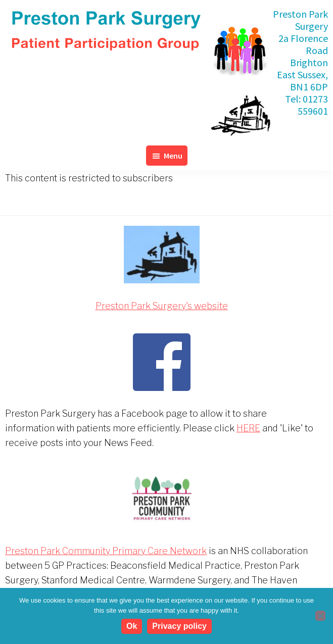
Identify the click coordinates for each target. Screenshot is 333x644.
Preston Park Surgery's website (162, 306)
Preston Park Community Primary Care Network (106, 551)
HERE (248, 428)
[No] (320, 616)
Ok (132, 626)
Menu (173, 156)
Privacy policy (179, 626)
